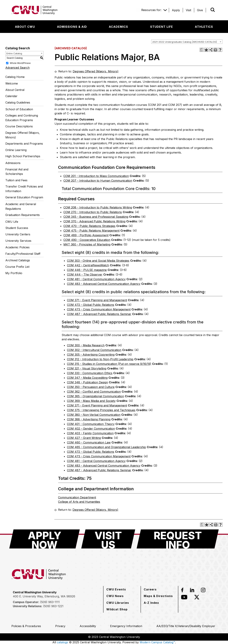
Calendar (11, 96)
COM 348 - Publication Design (87, 382)
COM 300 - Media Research (86, 345)
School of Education (19, 109)
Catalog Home (15, 77)
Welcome (12, 83)
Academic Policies (17, 247)
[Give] (200, 10)
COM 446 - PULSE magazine (87, 270)
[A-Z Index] (151, 603)
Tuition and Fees (16, 180)
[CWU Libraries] (118, 603)
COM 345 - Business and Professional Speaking (96, 217)
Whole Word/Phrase (20, 63)
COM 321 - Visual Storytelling (87, 368)
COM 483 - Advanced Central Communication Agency (104, 284)
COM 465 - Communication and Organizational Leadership (106, 447)
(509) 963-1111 (50, 602)
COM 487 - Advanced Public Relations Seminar (99, 314)
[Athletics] (204, 27)
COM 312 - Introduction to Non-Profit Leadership (100, 359)
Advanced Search (17, 68)
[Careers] (150, 589)
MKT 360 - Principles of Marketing (87, 244)
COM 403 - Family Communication (90, 433)
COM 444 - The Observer (85, 275)
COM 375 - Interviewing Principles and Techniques (101, 410)
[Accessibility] (88, 626)
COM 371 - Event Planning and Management (97, 300)
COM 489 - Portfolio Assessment (86, 235)
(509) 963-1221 (53, 606)
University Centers (18, 234)
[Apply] (176, 10)
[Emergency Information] (126, 626)
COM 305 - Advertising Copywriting (91, 355)
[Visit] (188, 10)
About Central (15, 90)
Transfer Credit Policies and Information (24, 189)
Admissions (13, 163)
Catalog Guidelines (18, 102)
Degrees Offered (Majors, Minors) (23, 135)
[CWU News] (115, 596)
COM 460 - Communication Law (89, 442)
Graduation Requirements (23, 215)
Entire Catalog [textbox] (14, 53)
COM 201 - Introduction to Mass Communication (96, 176)
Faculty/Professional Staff (23, 254)
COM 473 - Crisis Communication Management (99, 309)
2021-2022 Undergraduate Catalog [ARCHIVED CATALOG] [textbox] (185, 42)
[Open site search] (213, 10)
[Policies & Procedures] (26, 626)
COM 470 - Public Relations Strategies (89, 226)
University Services (18, 241)
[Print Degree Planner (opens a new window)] (202, 50)
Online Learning (16, 150)
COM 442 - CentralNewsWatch (88, 265)
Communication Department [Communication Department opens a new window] (77, 497)
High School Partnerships (23, 156)
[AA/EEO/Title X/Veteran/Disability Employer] (186, 626)
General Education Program (24, 197)
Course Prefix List (17, 267)
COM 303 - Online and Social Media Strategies (98, 261)
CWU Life (12, 222)
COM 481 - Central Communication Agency (96, 279)
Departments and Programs (24, 144)
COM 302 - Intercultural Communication (94, 350)
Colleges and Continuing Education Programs (22, 118)
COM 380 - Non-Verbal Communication (94, 415)
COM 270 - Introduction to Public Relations (93, 212)
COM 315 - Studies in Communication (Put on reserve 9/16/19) (109, 364)
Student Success (17, 228)
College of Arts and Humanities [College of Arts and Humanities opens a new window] (79, 502)
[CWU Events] (116, 589)
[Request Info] (178, 539)
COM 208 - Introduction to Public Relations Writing (98, 207)
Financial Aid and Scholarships (17, 172)
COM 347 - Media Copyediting (87, 378)
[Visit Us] (108, 539)
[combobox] (187, 42)
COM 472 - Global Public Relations (91, 305)
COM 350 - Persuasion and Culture (91, 387)
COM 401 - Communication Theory (91, 424)
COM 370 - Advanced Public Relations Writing (94, 221)
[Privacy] (60, 626)
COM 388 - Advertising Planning (89, 419)
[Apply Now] (45, 539)
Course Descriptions (19, 126)
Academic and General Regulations (21, 206)
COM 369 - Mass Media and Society (91, 401)
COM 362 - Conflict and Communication (94, 392)
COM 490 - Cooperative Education (87, 240)
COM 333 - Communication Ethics (90, 373)
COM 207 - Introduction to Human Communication (98, 181)
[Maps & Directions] (158, 596)
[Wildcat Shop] (117, 609)
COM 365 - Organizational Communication (95, 396)
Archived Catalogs (18, 260)
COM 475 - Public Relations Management (91, 231)
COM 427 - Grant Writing (84, 438)
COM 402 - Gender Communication (91, 429)
